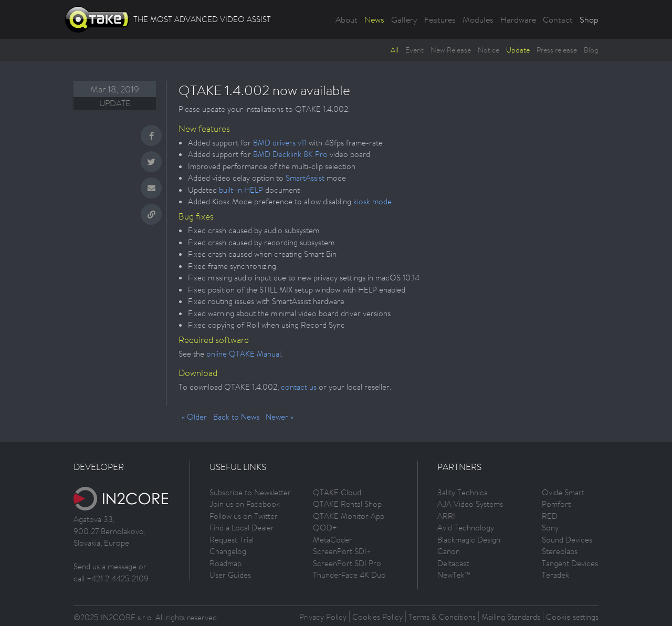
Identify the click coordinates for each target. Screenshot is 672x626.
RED (550, 516)
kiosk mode (372, 201)
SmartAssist (305, 178)
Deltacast (453, 563)
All (395, 50)
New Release (451, 50)
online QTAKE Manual (244, 354)
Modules (478, 19)
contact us (299, 387)
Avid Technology (466, 528)
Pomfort (556, 504)
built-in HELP (241, 190)
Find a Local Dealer (242, 528)
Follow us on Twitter (244, 516)
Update (518, 50)
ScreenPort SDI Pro (347, 563)
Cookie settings (572, 617)
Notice (489, 50)
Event (414, 50)
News (374, 19)
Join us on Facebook (245, 504)
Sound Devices (567, 540)
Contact (558, 19)
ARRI (446, 516)
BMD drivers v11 (280, 143)
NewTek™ (454, 575)
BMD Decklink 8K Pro (290, 154)
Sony (550, 528)
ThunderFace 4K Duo (349, 575)
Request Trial (232, 540)
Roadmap (225, 563)
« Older (194, 417)
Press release (557, 50)
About (346, 19)
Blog (591, 50)
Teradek (555, 575)
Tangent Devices (570, 563)
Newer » (280, 417)
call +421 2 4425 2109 (111, 578)
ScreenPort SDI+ (342, 551)
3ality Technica (463, 492)
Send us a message (105, 566)
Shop (589, 19)
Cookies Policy (377, 617)
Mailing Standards (511, 617)
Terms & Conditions (442, 617)
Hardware (518, 19)
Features (440, 19)
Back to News (236, 417)
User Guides (230, 575)
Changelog (228, 551)
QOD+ (325, 528)
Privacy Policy (323, 617)
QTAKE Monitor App (349, 516)
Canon (449, 551)
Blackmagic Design (469, 540)
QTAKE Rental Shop (347, 504)
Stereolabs (560, 551)
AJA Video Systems (470, 504)
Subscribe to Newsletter (250, 492)
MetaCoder (333, 540)
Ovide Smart (563, 492)
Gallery (404, 19)
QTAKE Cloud (337, 492)
